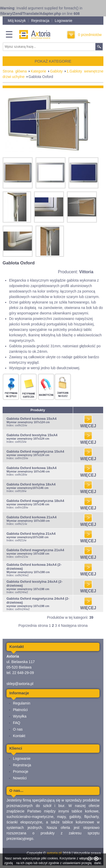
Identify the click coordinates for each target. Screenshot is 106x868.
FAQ (17, 723)
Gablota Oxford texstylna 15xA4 (32, 435)
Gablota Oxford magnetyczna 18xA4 (35, 501)
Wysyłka (20, 716)
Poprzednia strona (33, 626)
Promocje (21, 772)
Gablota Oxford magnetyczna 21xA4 (35, 550)
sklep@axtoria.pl (20, 684)
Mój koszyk (17, 21)
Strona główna (15, 71)
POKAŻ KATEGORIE (53, 61)
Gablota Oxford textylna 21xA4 (31, 534)
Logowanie (63, 21)
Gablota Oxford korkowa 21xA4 (31, 517)
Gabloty (56, 71)
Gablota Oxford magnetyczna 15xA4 (35, 451)
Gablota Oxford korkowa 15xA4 (31, 419)
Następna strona (74, 626)
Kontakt (19, 736)
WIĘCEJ (88, 424)
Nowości (20, 778)
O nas (18, 729)
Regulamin (22, 703)
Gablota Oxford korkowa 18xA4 (31, 468)
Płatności (20, 710)
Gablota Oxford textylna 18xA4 (31, 484)
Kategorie (38, 71)
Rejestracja (40, 21)
